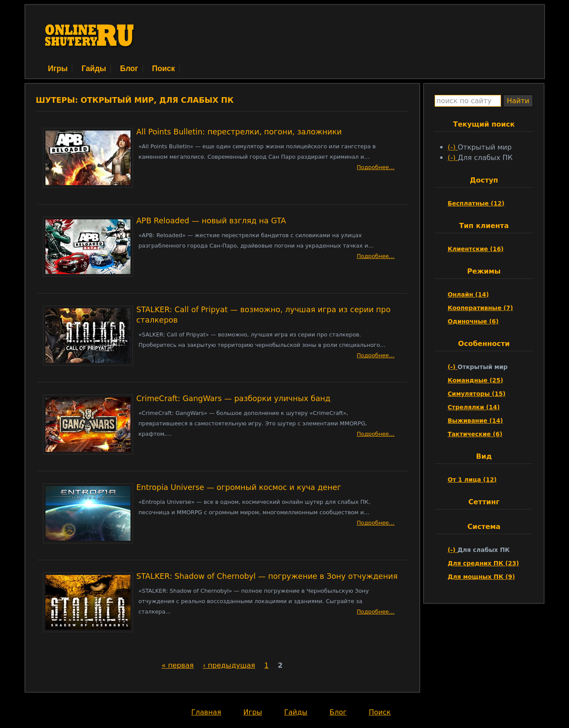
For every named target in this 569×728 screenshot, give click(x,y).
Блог (129, 69)
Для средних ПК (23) (483, 563)
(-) (453, 147)
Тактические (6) (475, 434)
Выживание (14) (475, 421)
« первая (178, 665)
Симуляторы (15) (476, 394)
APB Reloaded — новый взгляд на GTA (211, 221)
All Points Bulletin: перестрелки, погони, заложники (239, 132)
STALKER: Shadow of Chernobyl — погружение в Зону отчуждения (267, 576)
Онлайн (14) (468, 294)
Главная (206, 712)
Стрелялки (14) (474, 407)
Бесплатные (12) (476, 203)
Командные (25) (475, 380)
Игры (58, 69)
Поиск (164, 69)
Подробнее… (376, 167)
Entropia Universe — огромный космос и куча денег (239, 487)
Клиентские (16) (476, 249)
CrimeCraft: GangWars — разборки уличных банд (234, 398)
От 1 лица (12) (472, 480)
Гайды (94, 69)
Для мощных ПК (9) (481, 577)
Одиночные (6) (473, 321)
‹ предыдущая (229, 665)
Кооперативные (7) (480, 308)
